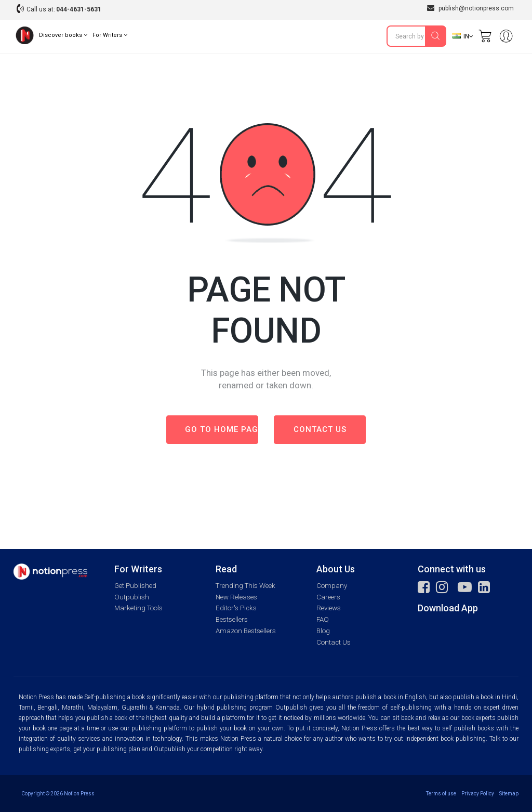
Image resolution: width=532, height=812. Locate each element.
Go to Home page (222, 429)
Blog (323, 631)
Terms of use (441, 794)
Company (332, 586)
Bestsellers (232, 619)
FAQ (323, 619)
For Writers (110, 35)
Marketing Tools (138, 608)
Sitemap (509, 794)
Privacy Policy (478, 794)
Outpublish (132, 597)
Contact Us (334, 642)
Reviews (329, 608)
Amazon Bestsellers (246, 631)
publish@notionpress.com (470, 8)
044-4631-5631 (79, 9)
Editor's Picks (236, 608)
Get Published (135, 586)
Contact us (320, 429)
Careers (328, 597)
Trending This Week (245, 586)
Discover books (63, 35)
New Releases (236, 597)
